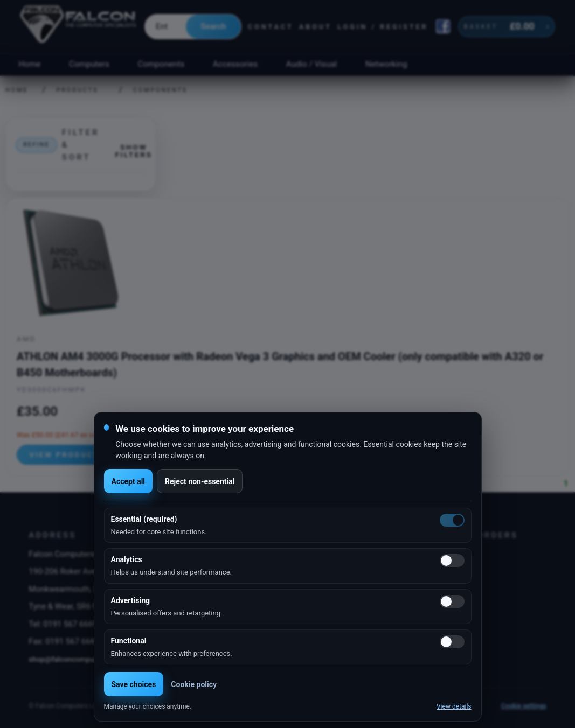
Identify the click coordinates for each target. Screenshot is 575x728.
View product (64, 454)
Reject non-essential (200, 481)
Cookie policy (194, 684)
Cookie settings (524, 706)
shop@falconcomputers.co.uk (78, 659)
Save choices (134, 684)
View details (454, 706)
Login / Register (383, 27)
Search (213, 26)
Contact (271, 27)
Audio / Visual (311, 64)
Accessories (235, 64)
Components (161, 64)
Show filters (133, 151)
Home (29, 64)
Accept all (129, 481)
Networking (386, 64)
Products (78, 90)
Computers (89, 64)
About (316, 27)
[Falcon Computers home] (79, 26)
